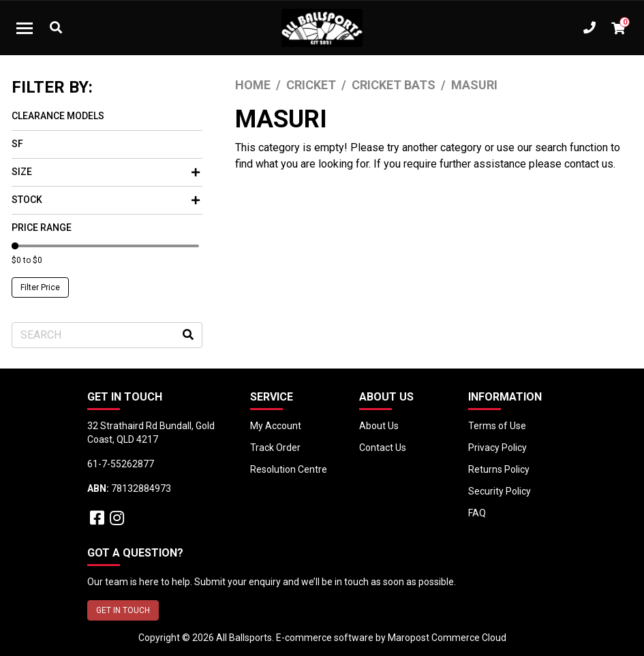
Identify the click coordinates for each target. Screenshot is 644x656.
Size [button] (106, 172)
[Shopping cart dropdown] (618, 28)
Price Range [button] (42, 228)
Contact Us (383, 448)
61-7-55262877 (121, 464)
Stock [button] (106, 200)
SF (17, 144)
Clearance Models (58, 116)
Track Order (275, 448)
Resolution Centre (289, 469)
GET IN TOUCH (123, 610)
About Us (379, 426)
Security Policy (500, 491)
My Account (276, 426)
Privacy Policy (497, 448)
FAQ (477, 513)
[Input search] (107, 335)
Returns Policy (499, 469)
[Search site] (188, 335)
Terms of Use (497, 426)
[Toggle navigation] (25, 28)
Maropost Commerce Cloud (447, 638)
